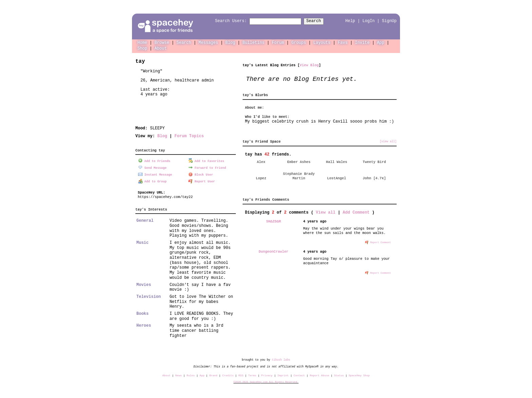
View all (326, 212)
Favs (343, 42)
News (179, 375)
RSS (241, 375)
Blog (230, 42)
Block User (201, 174)
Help (350, 21)
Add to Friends (154, 160)
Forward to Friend (207, 167)
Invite (362, 42)
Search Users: (225, 21)
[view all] (388, 141)
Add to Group (152, 180)
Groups (299, 42)
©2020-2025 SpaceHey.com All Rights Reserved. (266, 381)
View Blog (309, 65)
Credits (228, 375)
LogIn (368, 21)
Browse (162, 42)
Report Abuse (319, 375)
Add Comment (356, 212)
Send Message (152, 167)
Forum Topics (189, 136)
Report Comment (378, 242)
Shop (142, 48)
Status (339, 375)
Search (320, 21)
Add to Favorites (206, 160)
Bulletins (254, 42)
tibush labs (281, 359)
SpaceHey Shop (359, 375)
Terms (252, 375)
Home (142, 42)
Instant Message (155, 174)
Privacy (267, 375)
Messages (208, 42)
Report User (202, 180)
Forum (278, 42)
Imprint (283, 375)
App (381, 42)
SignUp (389, 21)
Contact (299, 375)
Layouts (322, 42)
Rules (191, 375)
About (160, 48)
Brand (213, 375)
